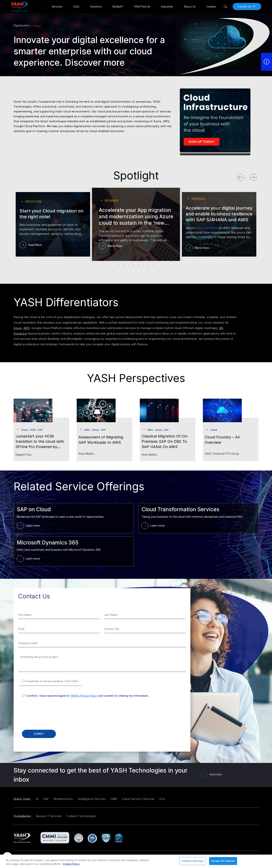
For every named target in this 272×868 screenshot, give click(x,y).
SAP (46, 799)
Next (257, 176)
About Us (190, 7)
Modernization (63, 799)
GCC (162, 799)
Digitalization (22, 25)
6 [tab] (143, 265)
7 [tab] (148, 265)
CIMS (114, 799)
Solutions (96, 7)
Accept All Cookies (223, 861)
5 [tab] (138, 265)
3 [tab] (129, 265)
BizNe (118, 7)
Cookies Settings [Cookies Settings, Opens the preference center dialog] (193, 861)
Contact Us (248, 7)
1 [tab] (215, 154)
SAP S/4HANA (207, 228)
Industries (167, 7)
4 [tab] (134, 265)
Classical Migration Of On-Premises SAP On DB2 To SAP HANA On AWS (165, 441)
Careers (211, 7)
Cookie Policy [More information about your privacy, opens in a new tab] (71, 864)
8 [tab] (153, 265)
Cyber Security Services (138, 799)
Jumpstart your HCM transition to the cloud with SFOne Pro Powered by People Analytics (40, 442)
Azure (18, 328)
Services (57, 7)
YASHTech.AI (142, 7)
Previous (244, 176)
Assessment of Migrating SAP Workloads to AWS (101, 440)
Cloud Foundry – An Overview (222, 440)
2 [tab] (124, 265)
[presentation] (47, 716)
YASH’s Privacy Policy (84, 696)
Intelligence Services (92, 799)
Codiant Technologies (81, 816)
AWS (27, 328)
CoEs (76, 7)
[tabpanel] (219, 118)
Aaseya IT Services (49, 816)
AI (37, 799)
